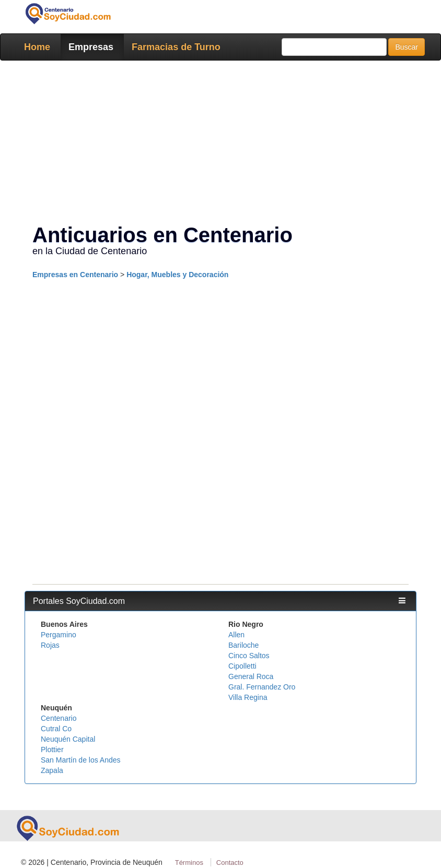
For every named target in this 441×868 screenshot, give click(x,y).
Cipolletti (242, 666)
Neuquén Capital (68, 739)
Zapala (52, 770)
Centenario (59, 718)
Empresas (91, 47)
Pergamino (59, 635)
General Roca (251, 676)
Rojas (50, 645)
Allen (236, 635)
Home (37, 47)
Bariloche (243, 645)
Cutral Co (56, 729)
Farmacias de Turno (176, 47)
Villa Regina (248, 697)
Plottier (52, 750)
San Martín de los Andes (81, 760)
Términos (189, 863)
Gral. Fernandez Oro (262, 687)
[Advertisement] (220, 144)
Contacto (230, 863)
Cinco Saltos (249, 656)
